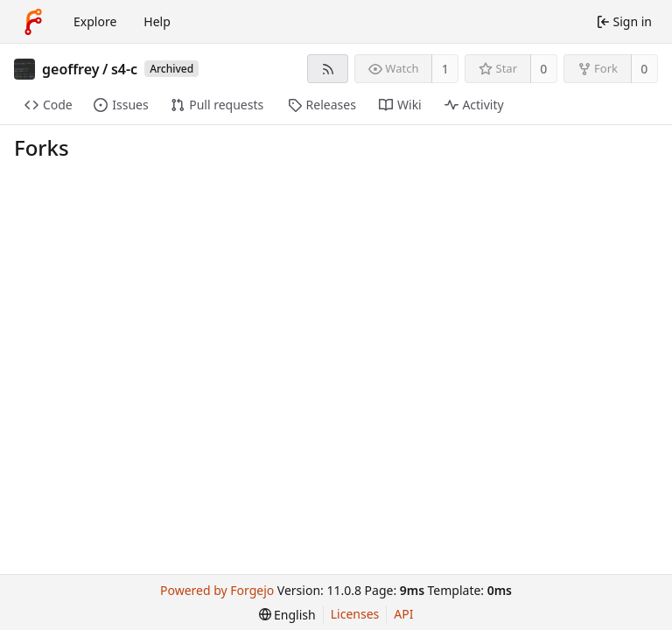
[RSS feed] (328, 69)
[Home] (33, 22)
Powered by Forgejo (217, 590)
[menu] (287, 615)
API (403, 614)
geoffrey (71, 69)
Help (157, 21)
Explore (95, 21)
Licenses (355, 614)
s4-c (124, 69)
